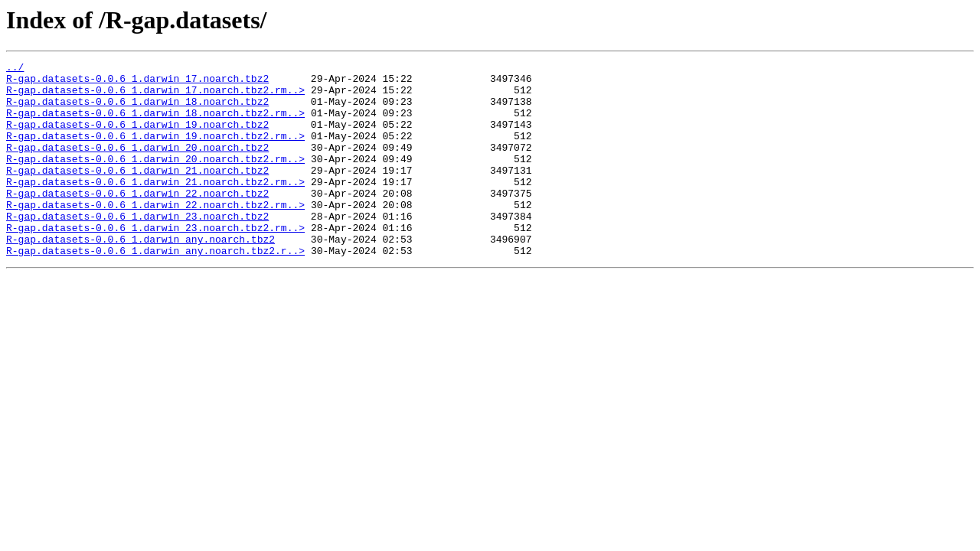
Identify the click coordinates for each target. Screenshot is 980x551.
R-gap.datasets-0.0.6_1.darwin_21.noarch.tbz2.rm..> (155, 207)
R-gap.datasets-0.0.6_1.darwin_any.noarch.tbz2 (140, 275)
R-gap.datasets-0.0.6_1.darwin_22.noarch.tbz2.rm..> (155, 234)
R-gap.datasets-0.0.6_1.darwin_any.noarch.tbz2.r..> (155, 289)
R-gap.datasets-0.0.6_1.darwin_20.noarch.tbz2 (137, 165)
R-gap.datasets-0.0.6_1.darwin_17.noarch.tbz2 (137, 83)
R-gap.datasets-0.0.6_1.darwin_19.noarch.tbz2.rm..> (155, 152)
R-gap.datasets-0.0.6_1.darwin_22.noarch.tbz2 (137, 220)
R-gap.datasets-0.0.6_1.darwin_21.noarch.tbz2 (137, 193)
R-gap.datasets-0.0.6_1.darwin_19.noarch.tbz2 (137, 138)
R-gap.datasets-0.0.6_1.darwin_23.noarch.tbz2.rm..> (155, 262)
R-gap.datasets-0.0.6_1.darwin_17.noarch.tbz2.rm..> (155, 96)
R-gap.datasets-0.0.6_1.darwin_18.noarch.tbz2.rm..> (155, 124)
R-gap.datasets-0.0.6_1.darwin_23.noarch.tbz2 (137, 248)
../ (15, 69)
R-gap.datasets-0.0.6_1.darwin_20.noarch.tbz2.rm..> (155, 179)
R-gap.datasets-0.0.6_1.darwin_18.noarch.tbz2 (137, 110)
